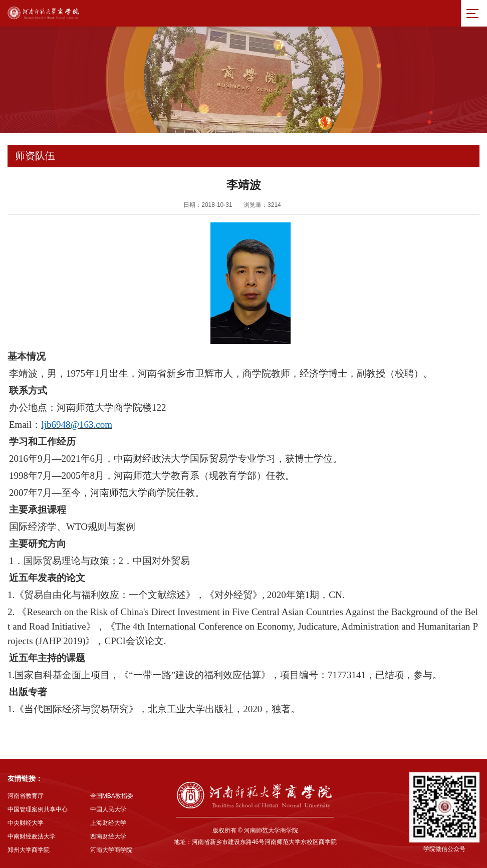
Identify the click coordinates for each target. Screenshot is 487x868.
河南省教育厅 (26, 796)
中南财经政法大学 (32, 836)
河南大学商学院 (111, 850)
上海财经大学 (108, 823)
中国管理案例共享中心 (38, 809)
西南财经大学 (108, 836)
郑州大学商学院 (29, 850)
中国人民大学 (108, 809)
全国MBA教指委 (112, 796)
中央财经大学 (26, 823)
